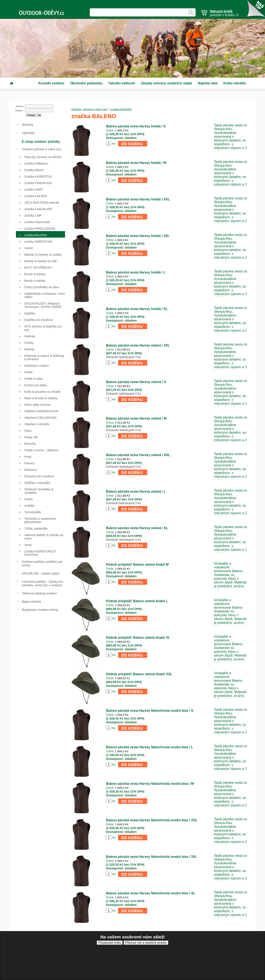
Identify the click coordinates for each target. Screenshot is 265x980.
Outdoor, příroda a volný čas (89, 109)
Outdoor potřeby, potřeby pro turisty (42, 563)
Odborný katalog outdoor (39, 593)
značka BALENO (121, 109)
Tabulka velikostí (122, 83)
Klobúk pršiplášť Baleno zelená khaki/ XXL (139, 674)
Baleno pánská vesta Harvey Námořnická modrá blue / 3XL (151, 857)
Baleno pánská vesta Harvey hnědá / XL (137, 309)
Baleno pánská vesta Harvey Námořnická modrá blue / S (150, 711)
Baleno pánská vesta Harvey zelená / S (136, 382)
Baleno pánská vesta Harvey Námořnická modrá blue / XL (151, 893)
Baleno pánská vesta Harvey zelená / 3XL (138, 345)
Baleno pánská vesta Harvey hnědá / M (136, 163)
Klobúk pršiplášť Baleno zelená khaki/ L (137, 601)
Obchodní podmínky (86, 83)
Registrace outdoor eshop (40, 610)
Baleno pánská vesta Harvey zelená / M (136, 418)
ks (114, 144)
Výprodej (28, 133)
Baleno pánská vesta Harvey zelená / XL (137, 528)
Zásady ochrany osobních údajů (166, 83)
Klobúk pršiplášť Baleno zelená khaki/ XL (138, 638)
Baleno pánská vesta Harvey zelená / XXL (138, 455)
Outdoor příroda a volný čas (41, 149)
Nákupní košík (221, 11)
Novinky (27, 125)
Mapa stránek (31, 601)
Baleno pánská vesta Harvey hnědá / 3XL (138, 236)
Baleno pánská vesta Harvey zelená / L (136, 491)
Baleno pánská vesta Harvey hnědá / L (136, 272)
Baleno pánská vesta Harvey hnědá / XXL (138, 199)
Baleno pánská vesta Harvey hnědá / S (136, 126)
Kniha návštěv (235, 83)
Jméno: (20, 106)
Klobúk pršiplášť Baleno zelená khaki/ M (137, 565)
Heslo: (19, 111)
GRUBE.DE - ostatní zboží (41, 573)
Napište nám (208, 83)
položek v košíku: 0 (224, 13)
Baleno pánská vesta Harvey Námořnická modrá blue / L (149, 747)
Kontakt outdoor (51, 83)
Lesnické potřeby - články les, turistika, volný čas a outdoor (43, 583)
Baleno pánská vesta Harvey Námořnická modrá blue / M (150, 784)
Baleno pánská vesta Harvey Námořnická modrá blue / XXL (152, 820)
